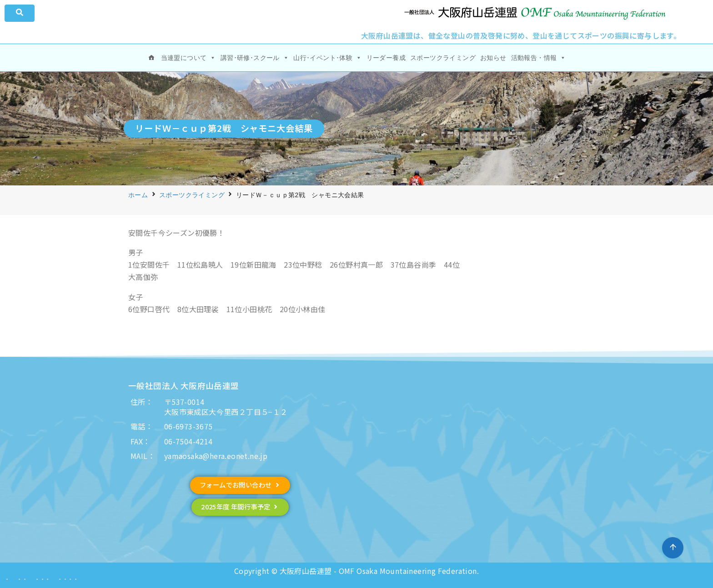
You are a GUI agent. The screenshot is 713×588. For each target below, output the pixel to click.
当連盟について (188, 58)
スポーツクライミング (443, 58)
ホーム (138, 195)
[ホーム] (151, 58)
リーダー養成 (386, 58)
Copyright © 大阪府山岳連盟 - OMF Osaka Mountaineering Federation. (356, 571)
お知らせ (493, 58)
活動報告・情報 (539, 58)
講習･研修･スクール (255, 58)
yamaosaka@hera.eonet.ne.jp (216, 456)
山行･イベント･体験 (327, 58)
